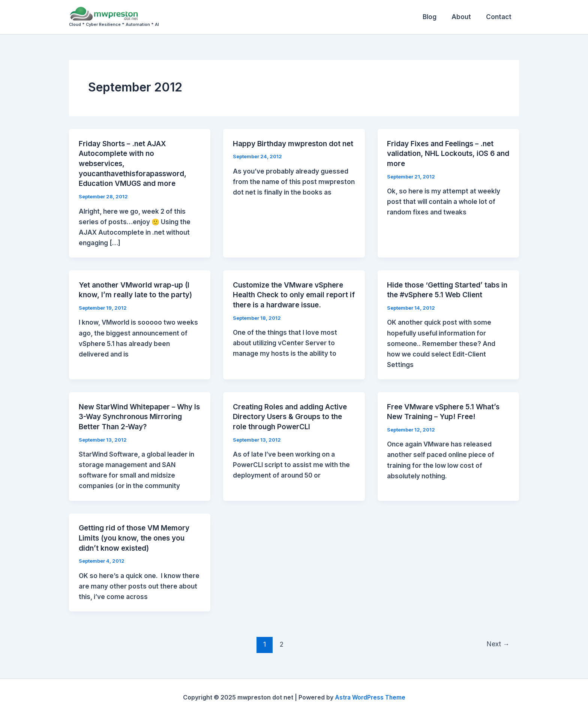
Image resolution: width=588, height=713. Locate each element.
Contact (500, 17)
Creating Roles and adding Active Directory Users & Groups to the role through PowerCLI (293, 415)
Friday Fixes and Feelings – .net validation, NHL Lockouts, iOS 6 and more (443, 153)
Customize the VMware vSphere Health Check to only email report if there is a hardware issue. (293, 293)
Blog (435, 17)
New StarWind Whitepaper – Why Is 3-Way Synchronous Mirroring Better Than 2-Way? (138, 415)
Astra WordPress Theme (370, 694)
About (465, 17)
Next (497, 641)
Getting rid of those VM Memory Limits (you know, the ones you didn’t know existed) (137, 535)
